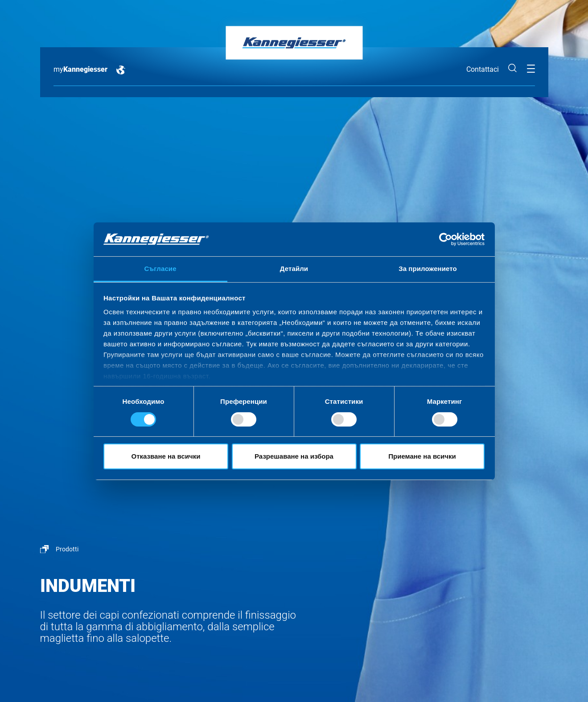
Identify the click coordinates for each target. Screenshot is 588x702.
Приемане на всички (422, 456)
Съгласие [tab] (160, 269)
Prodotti (67, 549)
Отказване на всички (166, 456)
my (80, 69)
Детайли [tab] (294, 269)
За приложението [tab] (428, 269)
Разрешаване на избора (294, 456)
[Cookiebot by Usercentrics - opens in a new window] (446, 239)
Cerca (513, 68)
